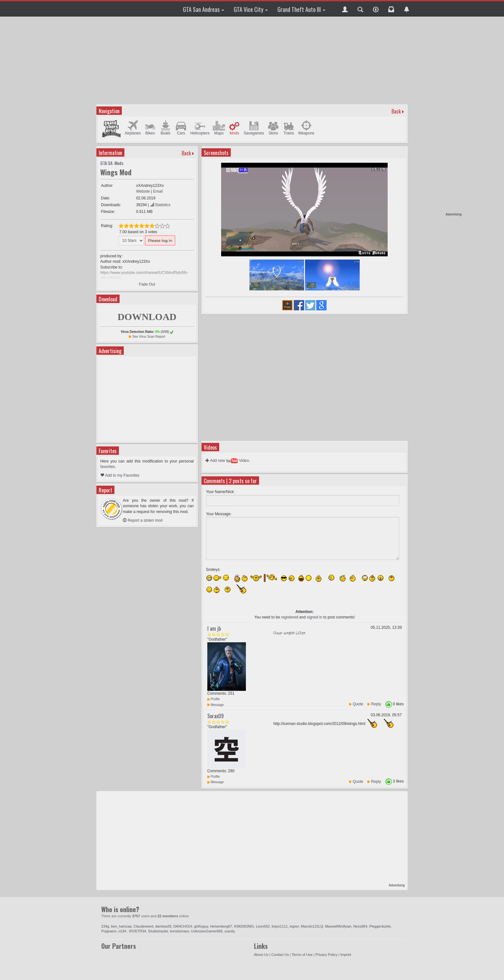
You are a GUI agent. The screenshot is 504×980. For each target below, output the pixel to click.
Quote (358, 704)
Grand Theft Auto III (301, 9)
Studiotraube (158, 931)
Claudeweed (143, 926)
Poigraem (109, 931)
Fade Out (147, 284)
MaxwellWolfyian (338, 926)
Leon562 (263, 926)
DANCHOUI (183, 926)
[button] (345, 9)
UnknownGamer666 (207, 931)
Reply (376, 704)
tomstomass (180, 931)
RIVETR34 (138, 931)
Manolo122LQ (312, 926)
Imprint (346, 955)
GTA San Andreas (203, 9)
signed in (314, 617)
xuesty (229, 931)
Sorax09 (216, 716)
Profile (214, 699)
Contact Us (280, 955)
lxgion (294, 926)
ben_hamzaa (122, 926)
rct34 (123, 931)
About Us (261, 955)
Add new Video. (228, 461)
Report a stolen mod (143, 520)
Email (158, 191)
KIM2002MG (244, 926)
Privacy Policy (326, 955)
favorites (108, 467)
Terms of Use (302, 955)
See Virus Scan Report (149, 337)
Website (143, 191)
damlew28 (163, 926)
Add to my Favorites (120, 475)
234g (105, 926)
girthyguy (201, 926)
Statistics (160, 205)
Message (216, 705)
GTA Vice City (251, 9)
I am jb (214, 628)
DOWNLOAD (147, 317)
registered (289, 617)
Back (396, 111)
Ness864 (360, 926)
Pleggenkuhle (380, 926)
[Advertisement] (437, 116)
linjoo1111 (280, 926)
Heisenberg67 (221, 926)
